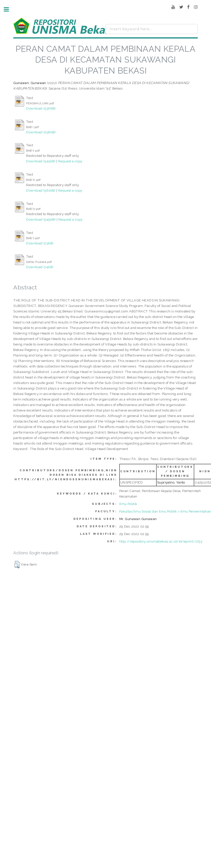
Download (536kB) (41, 108)
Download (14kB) (40, 267)
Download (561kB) (41, 190)
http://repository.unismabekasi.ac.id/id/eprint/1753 (161, 541)
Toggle (9, 9)
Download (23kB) (40, 243)
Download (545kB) (41, 161)
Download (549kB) (41, 219)
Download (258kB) (41, 132)
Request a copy (70, 161)
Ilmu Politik (128, 504)
